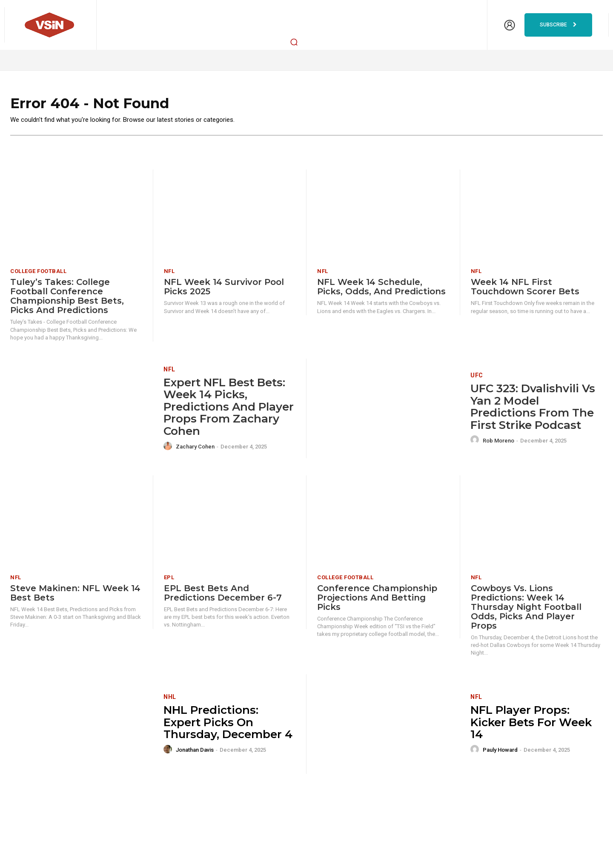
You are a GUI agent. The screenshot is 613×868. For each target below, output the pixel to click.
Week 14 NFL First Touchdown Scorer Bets (525, 290)
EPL (169, 580)
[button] (294, 42)
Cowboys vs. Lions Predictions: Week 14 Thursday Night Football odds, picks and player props (526, 610)
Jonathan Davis (195, 753)
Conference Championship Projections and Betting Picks (377, 601)
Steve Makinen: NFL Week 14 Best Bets (75, 596)
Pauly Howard (500, 753)
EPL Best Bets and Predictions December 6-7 (223, 596)
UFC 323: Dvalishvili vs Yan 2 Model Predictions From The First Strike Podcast (533, 410)
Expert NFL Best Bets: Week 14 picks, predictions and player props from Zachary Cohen (229, 410)
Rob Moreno (498, 444)
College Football (38, 274)
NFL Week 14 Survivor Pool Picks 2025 (224, 290)
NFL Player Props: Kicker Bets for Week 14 (531, 725)
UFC (477, 378)
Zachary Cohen (195, 450)
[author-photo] (169, 449)
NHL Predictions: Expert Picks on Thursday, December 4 (228, 725)
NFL (169, 274)
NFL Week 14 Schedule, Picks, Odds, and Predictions (381, 290)
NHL (170, 700)
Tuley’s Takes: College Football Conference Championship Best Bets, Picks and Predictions (67, 299)
